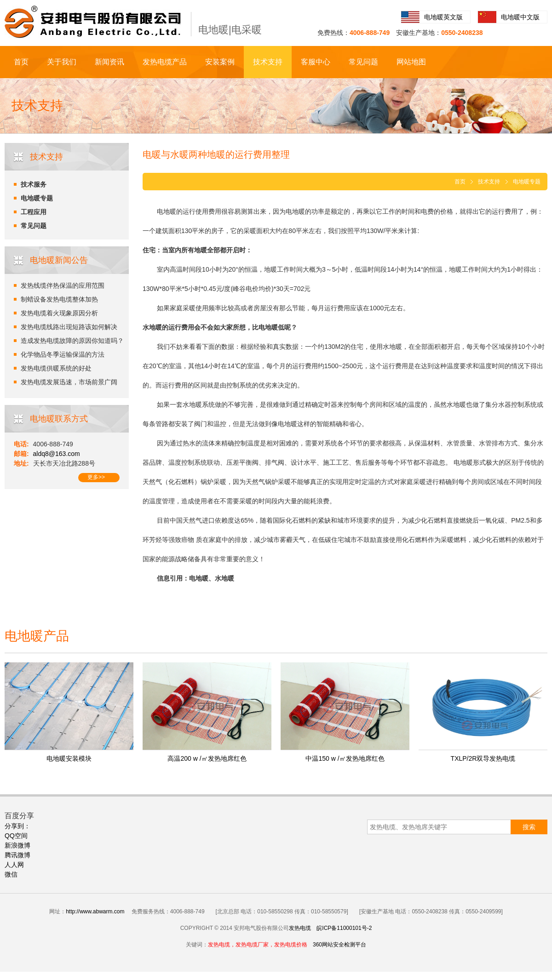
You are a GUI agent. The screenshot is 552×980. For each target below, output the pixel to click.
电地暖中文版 (520, 17)
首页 (21, 62)
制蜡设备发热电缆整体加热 (59, 299)
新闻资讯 (109, 62)
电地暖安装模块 (69, 758)
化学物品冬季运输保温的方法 (63, 354)
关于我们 (62, 62)
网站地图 (411, 62)
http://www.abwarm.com (95, 912)
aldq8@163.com (57, 454)
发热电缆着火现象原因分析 (59, 313)
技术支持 (268, 62)
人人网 (14, 865)
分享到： (17, 826)
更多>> (96, 477)
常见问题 (363, 62)
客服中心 (316, 62)
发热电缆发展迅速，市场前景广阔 (69, 382)
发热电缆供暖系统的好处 (56, 368)
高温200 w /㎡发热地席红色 (207, 758)
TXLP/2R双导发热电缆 (483, 758)
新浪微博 (17, 845)
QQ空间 (16, 836)
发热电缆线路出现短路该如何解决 (69, 327)
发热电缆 (300, 928)
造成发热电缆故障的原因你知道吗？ (72, 341)
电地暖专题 (37, 198)
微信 (11, 874)
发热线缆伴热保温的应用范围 (63, 285)
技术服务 (34, 184)
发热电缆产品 (165, 62)
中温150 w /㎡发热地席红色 (345, 758)
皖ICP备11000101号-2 (344, 928)
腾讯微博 (17, 855)
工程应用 (34, 212)
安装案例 (220, 62)
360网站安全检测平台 (339, 945)
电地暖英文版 (443, 17)
